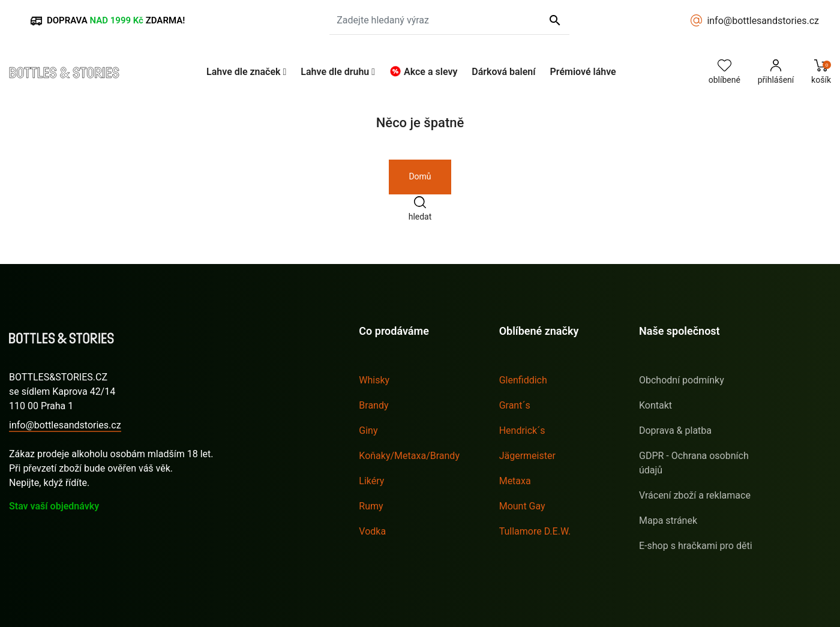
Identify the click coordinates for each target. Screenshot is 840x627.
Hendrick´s (522, 430)
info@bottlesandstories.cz (763, 21)
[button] (246, 72)
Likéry (371, 481)
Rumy (371, 506)
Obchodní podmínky (682, 380)
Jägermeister (527, 456)
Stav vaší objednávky (54, 506)
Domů (420, 176)
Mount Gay (522, 506)
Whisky (374, 380)
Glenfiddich (523, 380)
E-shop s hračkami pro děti (696, 546)
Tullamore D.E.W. (535, 531)
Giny (368, 430)
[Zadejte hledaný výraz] (449, 20)
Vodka (372, 531)
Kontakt (655, 405)
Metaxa (515, 481)
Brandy (373, 405)
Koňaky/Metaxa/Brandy (409, 456)
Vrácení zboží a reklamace (695, 495)
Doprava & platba (675, 430)
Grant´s (515, 405)
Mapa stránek (668, 520)
